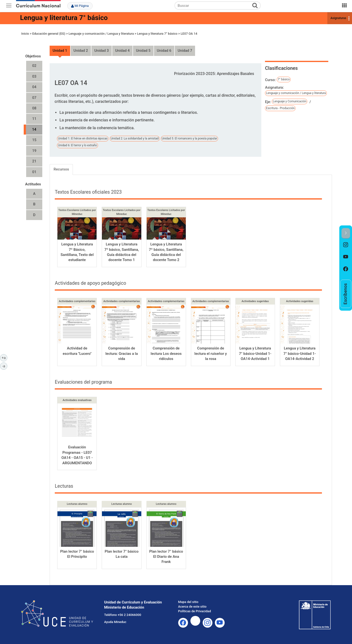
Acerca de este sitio (192, 607)
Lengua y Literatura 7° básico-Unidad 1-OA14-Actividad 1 (255, 354)
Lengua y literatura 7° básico (64, 18)
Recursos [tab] (61, 169)
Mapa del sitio (188, 602)
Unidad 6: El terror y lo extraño (77, 145)
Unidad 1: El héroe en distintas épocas (83, 138)
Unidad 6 (164, 51)
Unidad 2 (81, 51)
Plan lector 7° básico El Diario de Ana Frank (166, 557)
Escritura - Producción (280, 108)
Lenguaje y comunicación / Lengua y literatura (101, 34)
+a (5, 358)
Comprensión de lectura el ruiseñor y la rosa (211, 354)
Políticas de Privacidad (195, 611)
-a (5, 366)
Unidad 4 (122, 51)
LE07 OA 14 (189, 34)
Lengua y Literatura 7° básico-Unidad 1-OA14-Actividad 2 (300, 354)
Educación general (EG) (49, 34)
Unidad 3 (102, 51)
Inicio (25, 34)
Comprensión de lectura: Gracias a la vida (122, 354)
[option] (346, 245)
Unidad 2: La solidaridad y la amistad (135, 138)
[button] (346, 233)
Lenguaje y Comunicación (290, 101)
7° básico (284, 79)
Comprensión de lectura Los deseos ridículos (166, 354)
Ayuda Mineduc (115, 622)
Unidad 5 (143, 51)
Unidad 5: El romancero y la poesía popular (190, 138)
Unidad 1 (60, 51)
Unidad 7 (185, 51)
